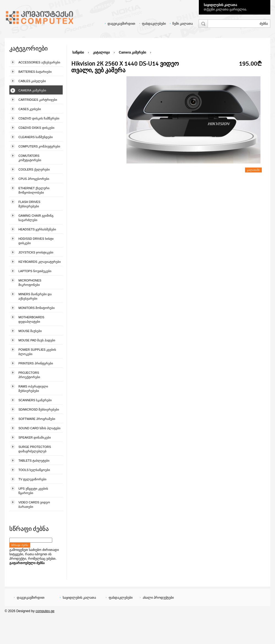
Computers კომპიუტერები (39, 146)
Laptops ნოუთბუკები (35, 271)
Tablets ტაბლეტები (34, 461)
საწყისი (78, 52)
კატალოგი (101, 52)
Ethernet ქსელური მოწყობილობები (34, 190)
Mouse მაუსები (30, 331)
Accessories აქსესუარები (39, 62)
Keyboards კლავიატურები (40, 262)
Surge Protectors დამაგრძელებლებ (35, 449)
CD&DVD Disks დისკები (36, 128)
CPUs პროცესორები (34, 179)
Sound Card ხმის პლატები (39, 428)
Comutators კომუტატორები (30, 158)
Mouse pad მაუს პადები (37, 340)
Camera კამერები (32, 90)
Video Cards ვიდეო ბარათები (34, 504)
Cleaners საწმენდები (36, 137)
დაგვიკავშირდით (121, 24)
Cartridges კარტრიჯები (38, 100)
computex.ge (45, 611)
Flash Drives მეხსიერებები (29, 204)
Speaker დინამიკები (35, 437)
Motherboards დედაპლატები (31, 319)
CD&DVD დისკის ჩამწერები (39, 118)
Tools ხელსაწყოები (34, 470)
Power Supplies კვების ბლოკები (37, 352)
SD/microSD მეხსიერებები (39, 409)
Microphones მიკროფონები (30, 283)
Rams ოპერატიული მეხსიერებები (33, 389)
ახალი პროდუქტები (158, 598)
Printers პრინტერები (36, 363)
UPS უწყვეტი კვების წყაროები (33, 491)
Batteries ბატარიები (35, 72)
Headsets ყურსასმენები (37, 229)
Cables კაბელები (32, 81)
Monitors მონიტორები (37, 308)
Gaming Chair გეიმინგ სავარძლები (36, 218)
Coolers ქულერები (34, 169)
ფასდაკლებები (154, 24)
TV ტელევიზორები (32, 479)
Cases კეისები (30, 109)
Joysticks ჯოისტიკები (36, 252)
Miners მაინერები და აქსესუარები (35, 296)
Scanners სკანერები (35, 400)
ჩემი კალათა (183, 24)
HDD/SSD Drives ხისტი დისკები (36, 241)
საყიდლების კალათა (220, 5)
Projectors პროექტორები (29, 375)
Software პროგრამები (37, 419)
